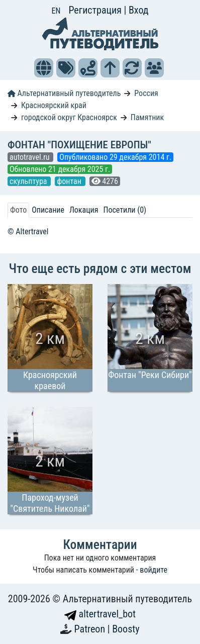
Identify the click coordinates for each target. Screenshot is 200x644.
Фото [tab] (18, 210)
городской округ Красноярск (69, 117)
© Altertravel (28, 232)
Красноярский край (54, 105)
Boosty (126, 629)
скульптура (29, 181)
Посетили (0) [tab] (125, 210)
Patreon (91, 629)
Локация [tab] (84, 210)
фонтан (70, 181)
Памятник (147, 117)
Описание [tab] (48, 210)
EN (56, 11)
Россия (146, 93)
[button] (44, 68)
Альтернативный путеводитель (64, 93)
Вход (139, 10)
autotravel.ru (30, 157)
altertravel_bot (100, 614)
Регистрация (96, 10)
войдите (154, 570)
